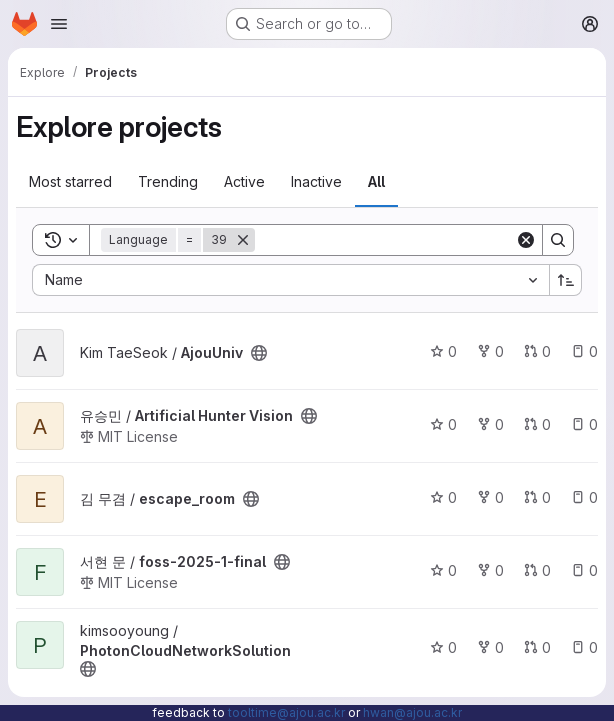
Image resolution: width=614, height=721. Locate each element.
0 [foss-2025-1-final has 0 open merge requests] (537, 570)
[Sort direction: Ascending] (566, 280)
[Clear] (526, 240)
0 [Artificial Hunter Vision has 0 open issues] (584, 424)
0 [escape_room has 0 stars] (443, 497)
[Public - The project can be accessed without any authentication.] (259, 353)
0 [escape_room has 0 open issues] (584, 497)
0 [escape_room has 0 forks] (490, 497)
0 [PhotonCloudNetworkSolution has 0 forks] (490, 647)
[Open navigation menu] (59, 24)
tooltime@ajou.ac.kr (286, 712)
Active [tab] (244, 181)
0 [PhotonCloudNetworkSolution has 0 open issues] (584, 647)
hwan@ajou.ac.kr (412, 712)
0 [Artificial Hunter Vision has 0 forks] (490, 424)
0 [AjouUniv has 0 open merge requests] (537, 351)
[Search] (385, 240)
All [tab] (376, 181)
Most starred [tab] (70, 181)
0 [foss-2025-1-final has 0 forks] (490, 570)
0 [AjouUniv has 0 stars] (443, 351)
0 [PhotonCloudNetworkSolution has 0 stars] (443, 647)
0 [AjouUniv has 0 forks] (490, 351)
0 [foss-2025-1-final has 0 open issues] (584, 570)
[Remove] (243, 240)
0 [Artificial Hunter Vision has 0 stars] (443, 424)
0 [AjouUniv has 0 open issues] (584, 351)
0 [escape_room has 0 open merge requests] (537, 497)
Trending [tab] (168, 181)
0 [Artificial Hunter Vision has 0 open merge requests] (537, 424)
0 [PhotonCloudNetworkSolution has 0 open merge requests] (537, 647)
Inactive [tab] (316, 181)
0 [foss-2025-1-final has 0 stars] (443, 570)
